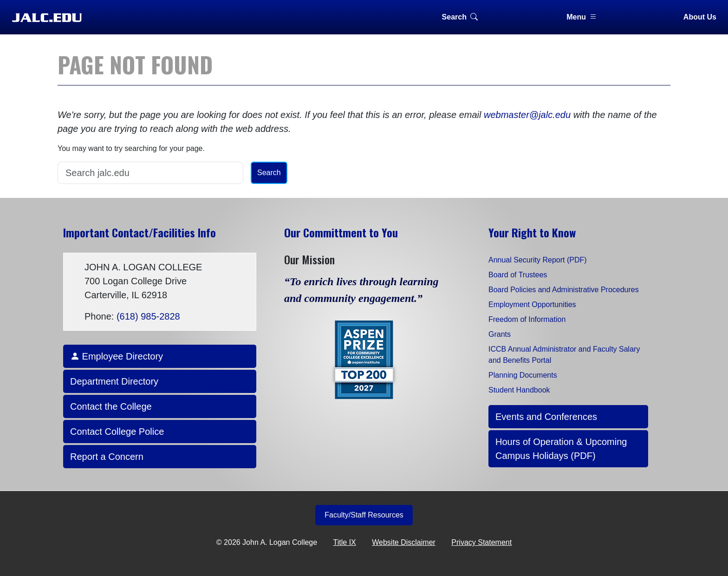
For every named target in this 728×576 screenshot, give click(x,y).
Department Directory (114, 381)
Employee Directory (117, 356)
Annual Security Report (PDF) (538, 260)
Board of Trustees (518, 275)
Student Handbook (519, 390)
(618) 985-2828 (148, 316)
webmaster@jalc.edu (527, 115)
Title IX (345, 542)
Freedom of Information (527, 319)
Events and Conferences (546, 417)
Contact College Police (117, 432)
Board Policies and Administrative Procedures (564, 290)
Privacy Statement (481, 542)
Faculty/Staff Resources (364, 515)
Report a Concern (107, 457)
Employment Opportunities (532, 304)
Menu (582, 17)
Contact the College (111, 406)
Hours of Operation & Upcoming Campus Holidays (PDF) (561, 449)
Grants (500, 334)
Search (460, 17)
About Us (700, 17)
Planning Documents (523, 375)
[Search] (150, 173)
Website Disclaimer (404, 542)
